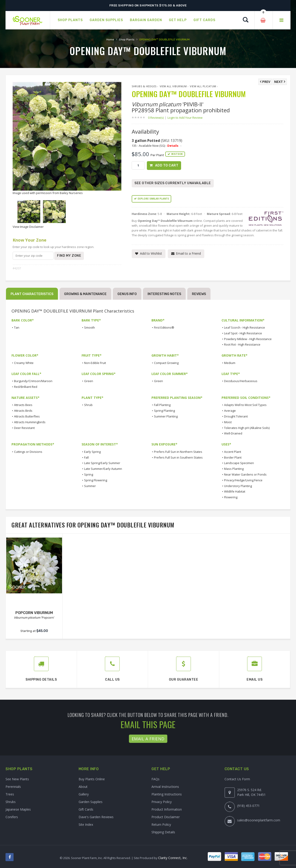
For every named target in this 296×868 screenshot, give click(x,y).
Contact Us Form (237, 779)
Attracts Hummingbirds (30, 422)
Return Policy (161, 824)
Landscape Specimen (239, 463)
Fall (86, 457)
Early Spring (92, 452)
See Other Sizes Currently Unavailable (173, 183)
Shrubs (11, 802)
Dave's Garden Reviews (96, 817)
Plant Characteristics (32, 294)
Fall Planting (162, 405)
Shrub (88, 405)
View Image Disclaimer (28, 227)
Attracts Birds (23, 411)
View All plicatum (203, 86)
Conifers (12, 817)
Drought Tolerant (236, 416)
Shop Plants (127, 39)
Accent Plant (233, 452)
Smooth (90, 327)
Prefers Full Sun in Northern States (178, 452)
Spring (89, 474)
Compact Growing (166, 363)
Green (89, 381)
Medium (230, 363)
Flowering (231, 497)
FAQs (155, 779)
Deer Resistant (24, 428)
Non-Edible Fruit (95, 363)
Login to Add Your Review (185, 118)
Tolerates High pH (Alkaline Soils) (247, 428)
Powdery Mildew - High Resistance (248, 339)
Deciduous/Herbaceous (241, 381)
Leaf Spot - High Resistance (243, 333)
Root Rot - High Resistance (242, 344)
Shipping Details (163, 832)
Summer (90, 486)
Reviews (199, 294)
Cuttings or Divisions (28, 452)
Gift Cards (86, 809)
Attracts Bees (23, 405)
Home (110, 39)
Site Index (86, 824)
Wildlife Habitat (235, 491)
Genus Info (127, 294)
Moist (228, 422)
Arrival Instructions (165, 787)
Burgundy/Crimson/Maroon (33, 381)
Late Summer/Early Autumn (103, 469)
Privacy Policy (162, 802)
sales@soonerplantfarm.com (259, 820)
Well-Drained (233, 433)
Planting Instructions (167, 794)
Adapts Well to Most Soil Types (245, 405)
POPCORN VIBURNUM (34, 613)
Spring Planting (164, 411)
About (83, 787)
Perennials (13, 787)
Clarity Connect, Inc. (173, 858)
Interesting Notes (164, 294)
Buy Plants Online (92, 779)
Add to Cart (167, 165)
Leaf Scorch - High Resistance (245, 327)
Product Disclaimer (166, 817)
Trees (10, 794)
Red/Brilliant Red (26, 387)
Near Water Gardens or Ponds (245, 474)
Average (230, 411)
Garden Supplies (91, 802)
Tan (17, 327)
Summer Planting (166, 416)
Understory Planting (238, 486)
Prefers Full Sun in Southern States (178, 457)
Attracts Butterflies (27, 416)
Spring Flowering (96, 480)
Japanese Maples (18, 809)
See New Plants (17, 779)
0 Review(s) (157, 118)
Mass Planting (234, 469)
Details (173, 146)
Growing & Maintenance (85, 294)
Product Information (167, 809)
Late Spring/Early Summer (102, 463)
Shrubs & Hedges (144, 86)
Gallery (84, 794)
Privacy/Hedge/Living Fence (243, 480)
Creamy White (24, 363)
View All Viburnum (173, 86)
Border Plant (233, 457)
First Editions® (164, 327)
